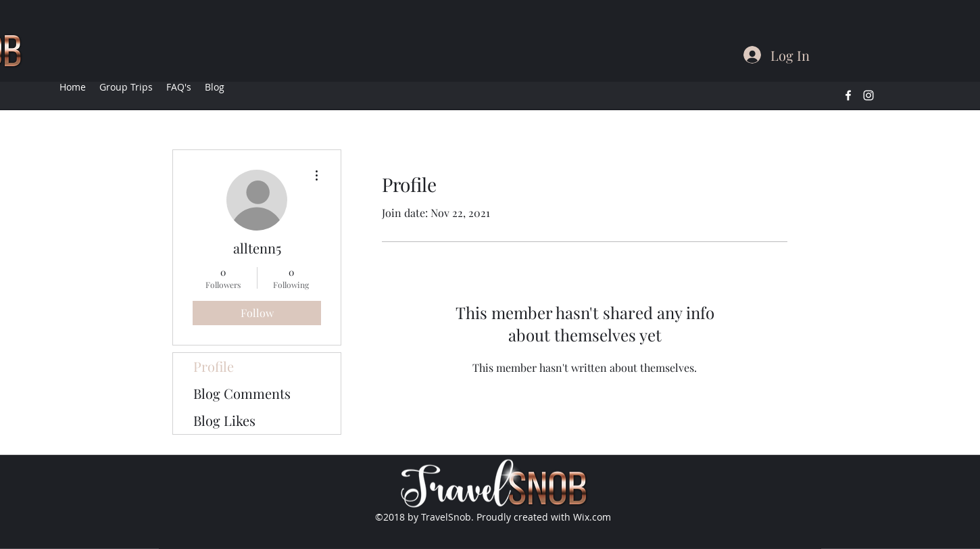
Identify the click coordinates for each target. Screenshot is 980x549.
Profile (214, 366)
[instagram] (868, 95)
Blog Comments (242, 393)
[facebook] (848, 95)
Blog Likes (224, 420)
